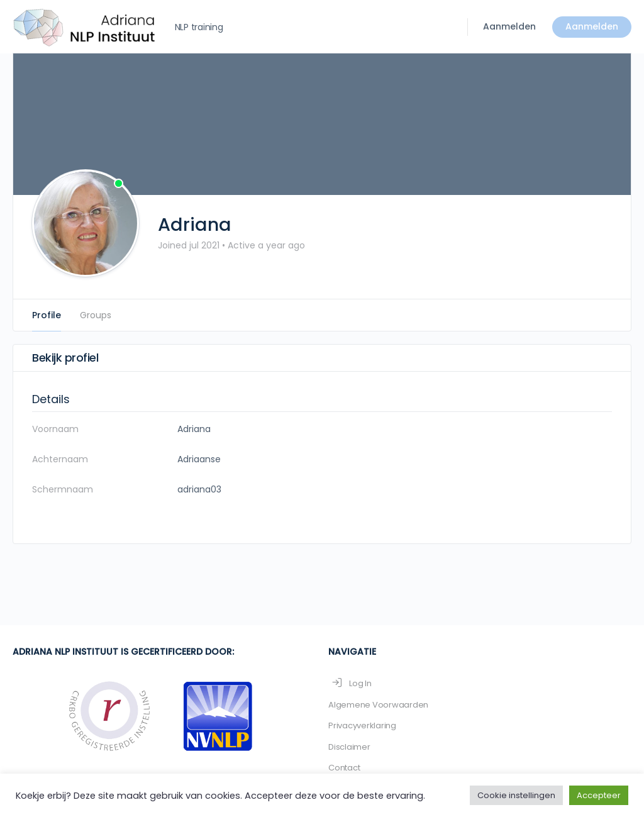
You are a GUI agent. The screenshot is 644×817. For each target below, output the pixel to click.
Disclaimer (349, 747)
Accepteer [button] (599, 795)
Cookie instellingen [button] (516, 795)
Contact (344, 768)
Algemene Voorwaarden (378, 705)
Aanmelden (509, 26)
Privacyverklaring (362, 725)
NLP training (199, 27)
